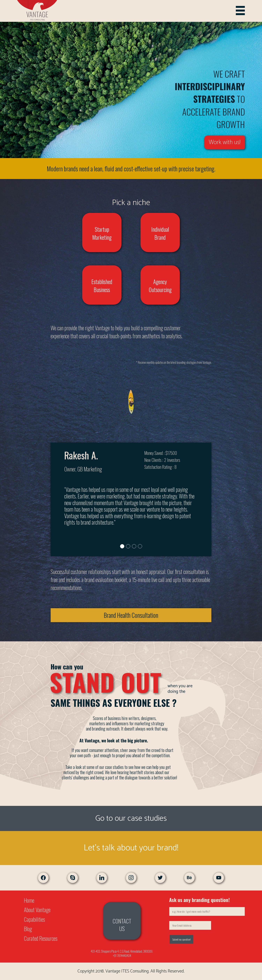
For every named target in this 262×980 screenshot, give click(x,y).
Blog (28, 929)
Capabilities (34, 919)
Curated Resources (41, 938)
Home (29, 900)
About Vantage (37, 910)
